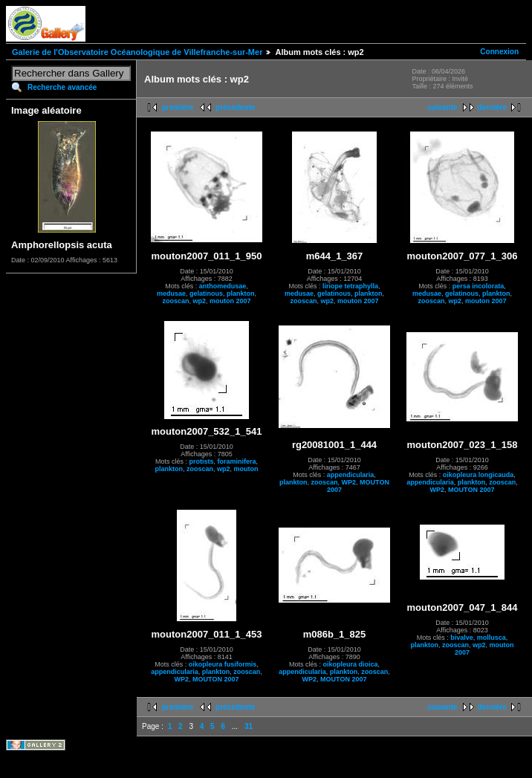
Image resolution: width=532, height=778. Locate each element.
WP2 (349, 482)
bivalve (462, 638)
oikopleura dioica (350, 664)
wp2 (199, 301)
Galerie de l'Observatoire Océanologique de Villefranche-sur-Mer (137, 52)
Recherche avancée (62, 87)
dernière (492, 107)
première (178, 107)
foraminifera (237, 461)
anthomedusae (223, 286)
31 (249, 726)
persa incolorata (479, 286)
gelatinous (206, 294)
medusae (171, 294)
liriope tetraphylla (350, 286)
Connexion (499, 52)
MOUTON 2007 (471, 490)
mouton (246, 469)
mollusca (492, 638)
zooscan (175, 301)
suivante (442, 107)
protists (201, 461)
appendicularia (351, 475)
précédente (235, 107)
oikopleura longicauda (479, 475)
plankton (241, 294)
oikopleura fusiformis (223, 664)
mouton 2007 (230, 301)
